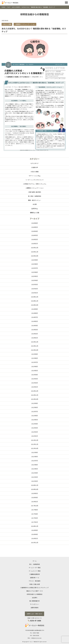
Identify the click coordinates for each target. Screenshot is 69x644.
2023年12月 (35, 342)
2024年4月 (34, 326)
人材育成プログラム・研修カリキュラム (35, 184)
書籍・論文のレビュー (35, 200)
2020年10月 (35, 489)
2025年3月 (34, 284)
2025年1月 (34, 293)
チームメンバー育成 (35, 571)
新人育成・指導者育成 (35, 196)
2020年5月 (34, 493)
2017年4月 (34, 514)
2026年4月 (34, 231)
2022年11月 (35, 395)
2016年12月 (35, 526)
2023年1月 (34, 387)
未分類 (35, 204)
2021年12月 (35, 440)
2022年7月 (34, 412)
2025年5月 (34, 276)
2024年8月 (34, 313)
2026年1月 (34, 244)
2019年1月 (34, 502)
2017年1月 (34, 522)
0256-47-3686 (36, 621)
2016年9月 (34, 530)
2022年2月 (34, 432)
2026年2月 (34, 239)
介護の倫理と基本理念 (35, 192)
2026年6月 (34, 223)
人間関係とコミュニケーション (35, 188)
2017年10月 (35, 506)
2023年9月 (34, 354)
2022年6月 (34, 416)
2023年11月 (35, 346)
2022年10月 (35, 399)
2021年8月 (34, 457)
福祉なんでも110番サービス (35, 591)
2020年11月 (35, 485)
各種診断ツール (35, 578)
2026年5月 (34, 227)
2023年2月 (34, 383)
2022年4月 (34, 424)
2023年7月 (34, 362)
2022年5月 (34, 420)
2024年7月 (34, 317)
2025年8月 (34, 264)
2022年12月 (35, 391)
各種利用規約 (35, 608)
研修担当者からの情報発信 (35, 594)
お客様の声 (35, 167)
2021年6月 (34, 465)
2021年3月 (34, 477)
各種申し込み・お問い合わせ (34, 614)
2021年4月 (34, 473)
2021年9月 (34, 452)
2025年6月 (34, 272)
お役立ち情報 (35, 172)
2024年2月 (34, 334)
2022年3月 (34, 428)
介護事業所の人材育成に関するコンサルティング (34, 588)
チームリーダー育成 (35, 568)
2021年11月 (35, 444)
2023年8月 (34, 358)
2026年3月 (34, 235)
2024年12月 (35, 297)
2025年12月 (35, 248)
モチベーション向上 (35, 176)
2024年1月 (34, 338)
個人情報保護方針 (35, 601)
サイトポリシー (35, 604)
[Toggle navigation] (66, 3)
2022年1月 (34, 436)
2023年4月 (34, 375)
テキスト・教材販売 (35, 581)
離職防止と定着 (35, 213)
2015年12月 (35, 543)
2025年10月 (35, 256)
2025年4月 (34, 280)
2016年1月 (34, 538)
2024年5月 (34, 321)
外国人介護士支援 (35, 584)
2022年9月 (34, 403)
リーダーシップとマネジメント (35, 180)
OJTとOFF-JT (34, 163)
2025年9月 (34, 260)
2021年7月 (34, 461)
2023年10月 (35, 350)
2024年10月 (35, 305)
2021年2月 (34, 481)
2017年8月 (34, 510)
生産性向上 (35, 209)
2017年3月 (34, 518)
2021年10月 (35, 448)
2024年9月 (34, 309)
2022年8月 (34, 407)
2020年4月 (34, 498)
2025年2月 (34, 289)
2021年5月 (34, 469)
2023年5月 (34, 371)
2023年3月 (34, 379)
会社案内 (35, 598)
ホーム (35, 561)
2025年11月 (35, 252)
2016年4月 (34, 534)
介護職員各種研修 (35, 574)
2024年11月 (35, 301)
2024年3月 (34, 330)
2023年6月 (34, 366)
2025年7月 (34, 268)
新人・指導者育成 (35, 564)
